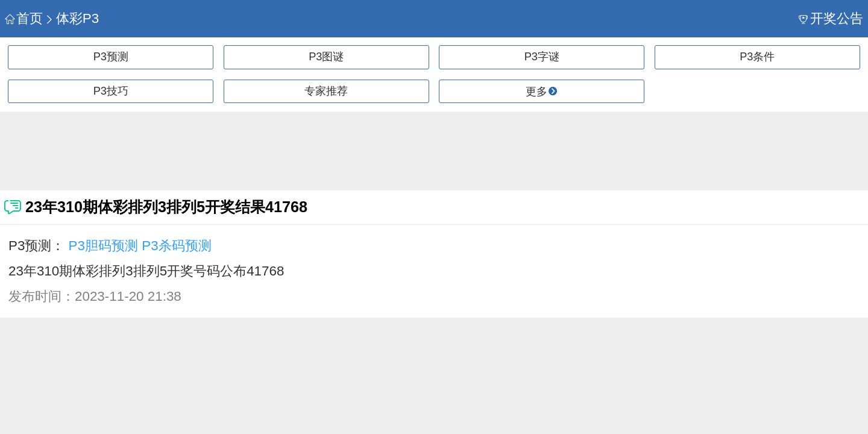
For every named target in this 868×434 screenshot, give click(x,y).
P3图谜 (326, 57)
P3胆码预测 (103, 246)
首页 (24, 18)
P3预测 (111, 57)
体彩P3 (72, 18)
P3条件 (757, 57)
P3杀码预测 (176, 246)
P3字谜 (542, 57)
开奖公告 (831, 18)
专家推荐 (326, 91)
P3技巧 (111, 91)
